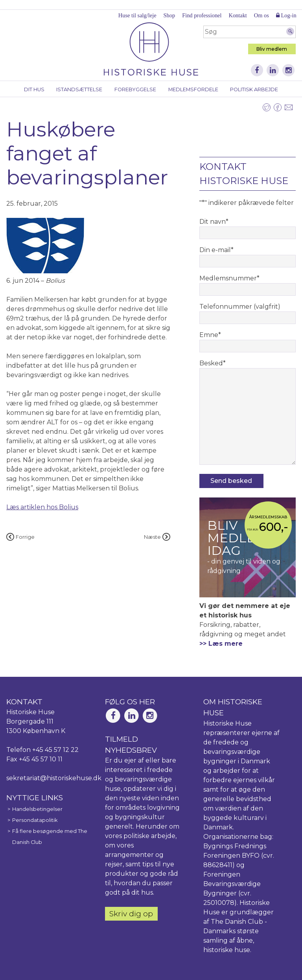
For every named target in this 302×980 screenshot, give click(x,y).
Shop (169, 15)
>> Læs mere (221, 644)
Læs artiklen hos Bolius (42, 507)
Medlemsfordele (193, 89)
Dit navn (214, 222)
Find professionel (202, 15)
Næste (157, 537)
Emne (210, 335)
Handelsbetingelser (37, 809)
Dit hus (34, 89)
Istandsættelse (79, 89)
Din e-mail (216, 250)
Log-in (286, 15)
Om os (261, 15)
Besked (213, 363)
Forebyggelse (135, 89)
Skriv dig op (131, 914)
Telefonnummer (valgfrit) (240, 307)
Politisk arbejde (254, 89)
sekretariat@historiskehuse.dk (54, 778)
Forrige (20, 537)
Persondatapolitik (35, 820)
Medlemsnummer (229, 278)
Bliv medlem (272, 49)
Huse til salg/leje (137, 15)
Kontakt (238, 15)
